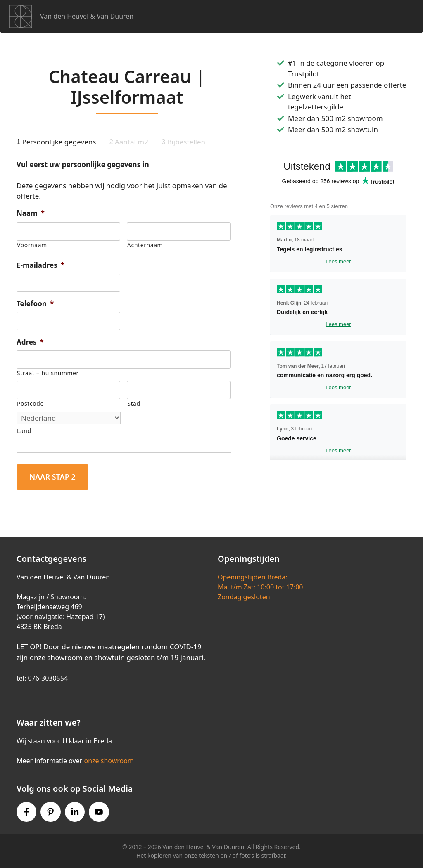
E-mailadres (40, 265)
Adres (30, 342)
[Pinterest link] (50, 812)
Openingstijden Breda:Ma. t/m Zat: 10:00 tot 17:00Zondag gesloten (260, 587)
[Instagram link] (75, 812)
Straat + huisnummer (48, 373)
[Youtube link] (99, 812)
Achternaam (145, 245)
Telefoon (35, 304)
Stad (134, 403)
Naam (31, 213)
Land (24, 431)
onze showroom (109, 761)
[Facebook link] (26, 812)
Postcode (30, 403)
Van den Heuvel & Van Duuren (87, 16)
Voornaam (32, 245)
